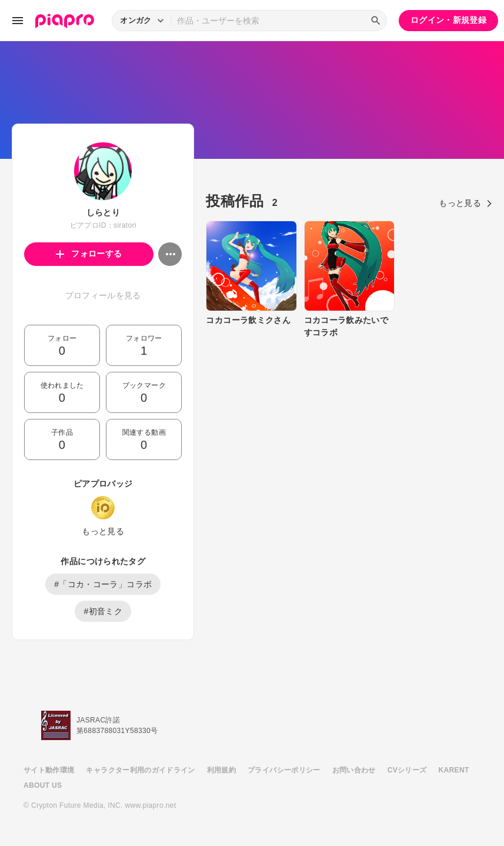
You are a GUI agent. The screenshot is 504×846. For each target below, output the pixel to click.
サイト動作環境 (49, 770)
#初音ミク (103, 611)
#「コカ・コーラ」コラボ (103, 584)
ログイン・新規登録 (448, 20)
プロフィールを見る (103, 295)
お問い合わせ (354, 770)
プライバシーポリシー (284, 770)
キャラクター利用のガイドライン (140, 770)
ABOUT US (43, 785)
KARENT (454, 770)
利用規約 (221, 770)
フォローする (89, 254)
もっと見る (103, 531)
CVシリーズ (407, 770)
